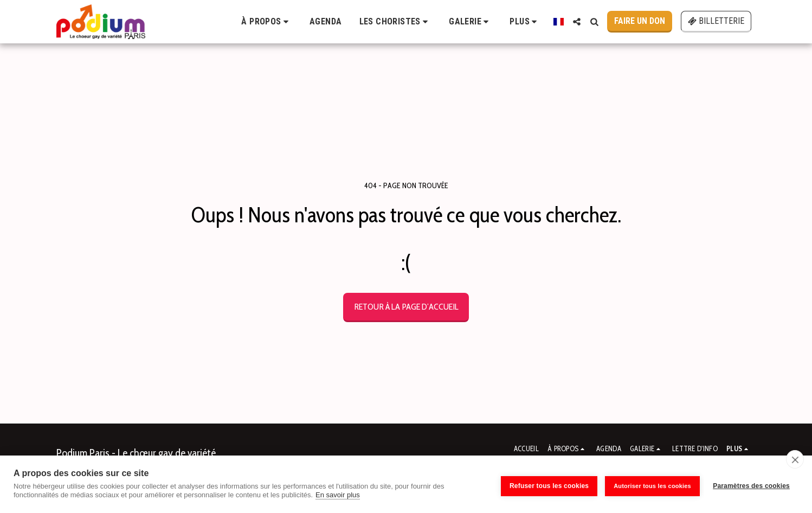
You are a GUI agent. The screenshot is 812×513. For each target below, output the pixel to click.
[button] (267, 22)
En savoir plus (338, 495)
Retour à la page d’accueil (406, 306)
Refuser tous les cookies (546, 484)
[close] (795, 459)
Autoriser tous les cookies (649, 484)
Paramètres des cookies (751, 484)
